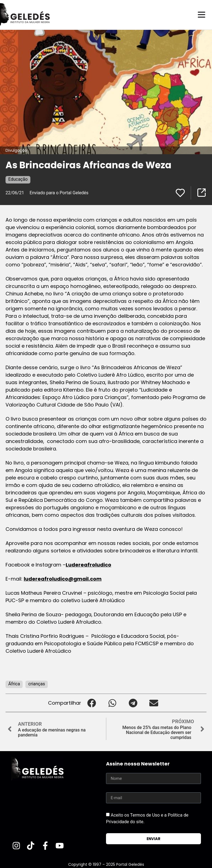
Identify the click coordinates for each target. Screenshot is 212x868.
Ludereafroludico (88, 564)
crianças (37, 684)
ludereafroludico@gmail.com (63, 579)
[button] (92, 703)
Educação (18, 179)
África (14, 684)
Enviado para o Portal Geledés (59, 192)
